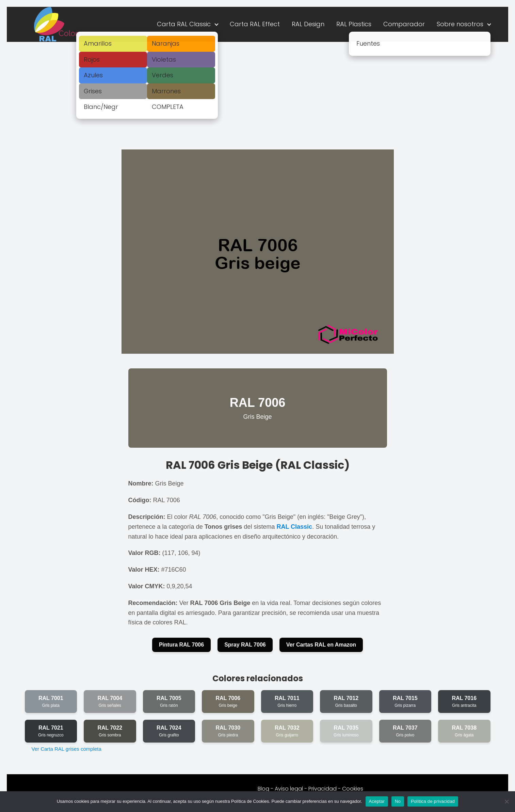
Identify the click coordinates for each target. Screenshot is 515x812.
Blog (263, 789)
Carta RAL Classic (184, 24)
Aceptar (377, 801)
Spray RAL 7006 (245, 645)
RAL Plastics (354, 24)
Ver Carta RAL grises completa (67, 749)
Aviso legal (289, 789)
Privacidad (323, 789)
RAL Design (308, 24)
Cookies (353, 789)
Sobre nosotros (460, 24)
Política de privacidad (433, 801)
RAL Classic (294, 527)
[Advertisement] (258, 93)
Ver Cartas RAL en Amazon (321, 645)
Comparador (404, 24)
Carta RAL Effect (255, 24)
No (398, 801)
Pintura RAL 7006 (181, 645)
